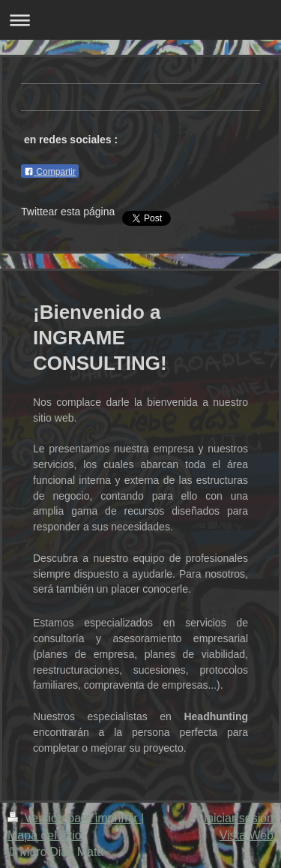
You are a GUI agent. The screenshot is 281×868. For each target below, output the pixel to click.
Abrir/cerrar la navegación (140, 20)
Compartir (50, 172)
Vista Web (247, 835)
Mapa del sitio (45, 835)
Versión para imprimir (74, 818)
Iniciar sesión (239, 818)
